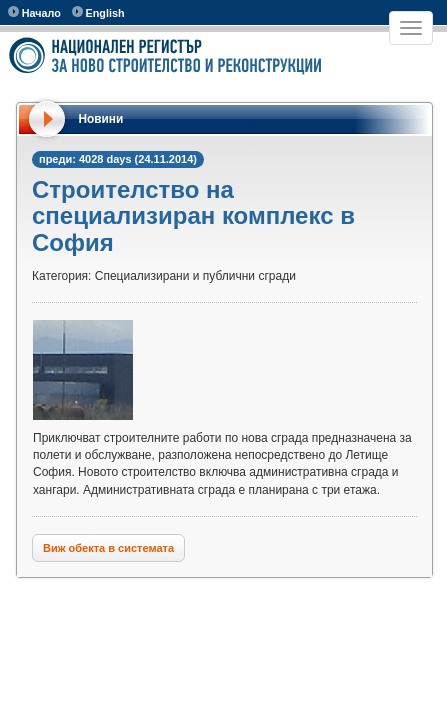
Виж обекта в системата (108, 548)
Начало (34, 12)
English (98, 12)
